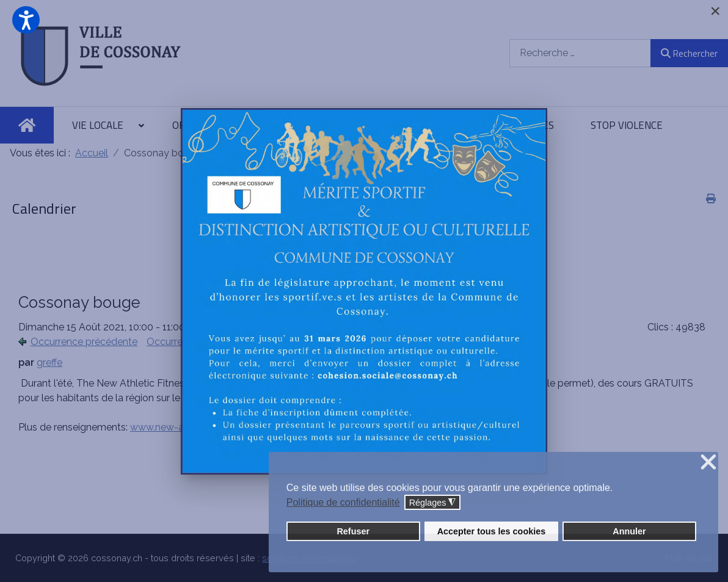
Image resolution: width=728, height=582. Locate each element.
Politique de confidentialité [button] (343, 502)
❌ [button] (708, 463)
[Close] (715, 11)
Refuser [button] (353, 531)
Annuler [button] (629, 531)
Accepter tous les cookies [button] (492, 531)
